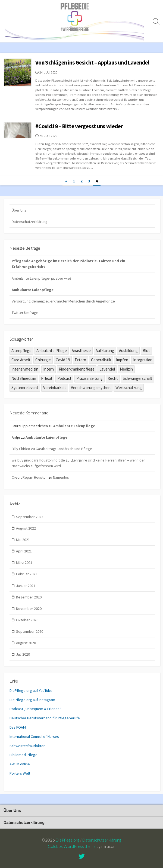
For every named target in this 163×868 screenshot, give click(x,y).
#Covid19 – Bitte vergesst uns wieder (79, 126)
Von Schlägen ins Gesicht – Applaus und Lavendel (92, 62)
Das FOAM (18, 727)
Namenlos (61, 477)
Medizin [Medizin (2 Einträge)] (126, 369)
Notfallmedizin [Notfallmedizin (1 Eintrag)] (24, 378)
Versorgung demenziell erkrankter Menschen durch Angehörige (63, 301)
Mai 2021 (23, 540)
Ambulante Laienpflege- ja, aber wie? (42, 278)
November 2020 (29, 609)
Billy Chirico (21, 449)
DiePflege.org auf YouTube (31, 690)
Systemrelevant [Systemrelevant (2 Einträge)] (25, 388)
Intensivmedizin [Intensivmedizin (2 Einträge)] (25, 369)
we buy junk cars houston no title (38, 460)
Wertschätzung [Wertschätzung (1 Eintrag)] (129, 388)
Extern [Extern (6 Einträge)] (80, 360)
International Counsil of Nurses (34, 736)
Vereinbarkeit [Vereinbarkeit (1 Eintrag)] (55, 388)
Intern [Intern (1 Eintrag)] (48, 369)
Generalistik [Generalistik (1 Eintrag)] (101, 360)
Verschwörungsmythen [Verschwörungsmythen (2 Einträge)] (91, 388)
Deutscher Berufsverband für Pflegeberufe (45, 718)
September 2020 (30, 631)
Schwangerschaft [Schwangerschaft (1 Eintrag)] (137, 378)
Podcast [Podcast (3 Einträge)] (64, 378)
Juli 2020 (23, 654)
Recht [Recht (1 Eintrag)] (113, 378)
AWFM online (20, 764)
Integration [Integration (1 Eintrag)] (143, 360)
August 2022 (26, 528)
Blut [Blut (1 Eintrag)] (146, 351)
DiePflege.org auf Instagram (32, 700)
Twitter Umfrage (25, 313)
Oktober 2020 (27, 620)
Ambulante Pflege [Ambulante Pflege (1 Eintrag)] (52, 351)
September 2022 (30, 517)
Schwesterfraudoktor (27, 746)
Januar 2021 (26, 586)
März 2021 (24, 563)
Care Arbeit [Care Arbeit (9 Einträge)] (21, 360)
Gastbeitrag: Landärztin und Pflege (64, 449)
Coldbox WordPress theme (72, 846)
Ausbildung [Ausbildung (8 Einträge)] (128, 351)
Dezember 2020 (29, 597)
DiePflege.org (68, 840)
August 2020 (26, 643)
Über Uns (19, 210)
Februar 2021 (27, 574)
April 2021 (24, 551)
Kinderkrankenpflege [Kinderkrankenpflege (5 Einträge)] (77, 369)
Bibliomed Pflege (23, 755)
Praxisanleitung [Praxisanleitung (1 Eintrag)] (90, 378)
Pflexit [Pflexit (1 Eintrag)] (47, 378)
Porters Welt (20, 773)
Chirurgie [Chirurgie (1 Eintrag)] (43, 360)
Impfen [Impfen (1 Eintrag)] (122, 360)
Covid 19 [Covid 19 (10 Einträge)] (63, 360)
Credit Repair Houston (30, 477)
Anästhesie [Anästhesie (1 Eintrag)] (81, 351)
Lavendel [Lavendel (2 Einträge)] (107, 369)
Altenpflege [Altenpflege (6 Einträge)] (21, 351)
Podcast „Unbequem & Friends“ (35, 709)
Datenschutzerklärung (30, 222)
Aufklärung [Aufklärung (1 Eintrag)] (105, 351)
